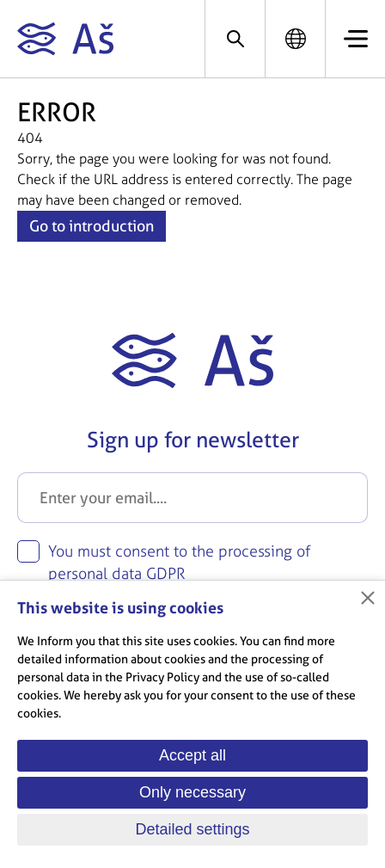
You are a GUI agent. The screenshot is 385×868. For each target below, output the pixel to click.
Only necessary (192, 792)
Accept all (192, 755)
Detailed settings (192, 829)
